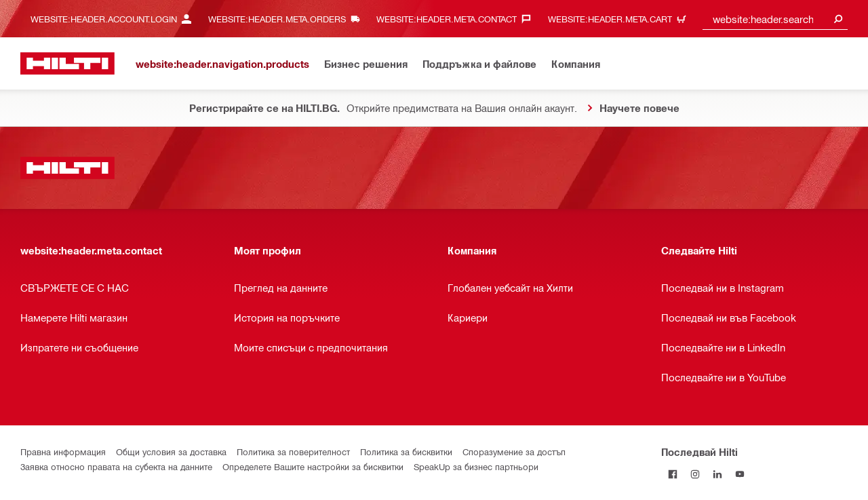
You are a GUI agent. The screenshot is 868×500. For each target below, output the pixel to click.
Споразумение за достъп (514, 451)
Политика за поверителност (293, 451)
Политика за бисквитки (406, 451)
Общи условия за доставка (171, 451)
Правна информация (63, 451)
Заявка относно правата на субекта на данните (116, 466)
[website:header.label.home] (67, 63)
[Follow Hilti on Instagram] (695, 474)
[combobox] (775, 19)
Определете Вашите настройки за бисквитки (313, 466)
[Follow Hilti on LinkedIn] (717, 474)
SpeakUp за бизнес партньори (476, 466)
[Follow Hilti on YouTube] (739, 474)
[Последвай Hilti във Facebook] (672, 474)
